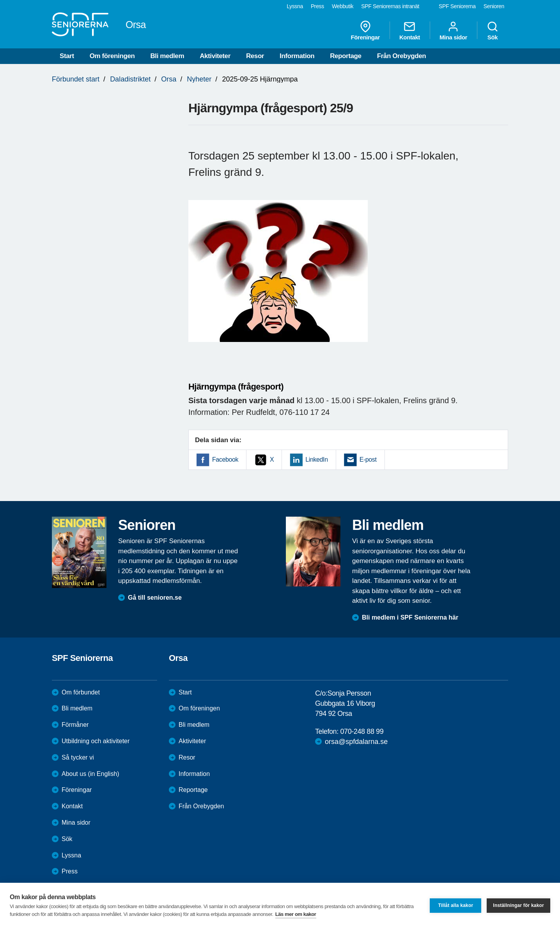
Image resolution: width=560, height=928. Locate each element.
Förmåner (75, 725)
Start (67, 56)
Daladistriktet (130, 79)
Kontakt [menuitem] (410, 30)
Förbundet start (76, 79)
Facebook (225, 460)
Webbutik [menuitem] (343, 6)
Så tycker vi (78, 757)
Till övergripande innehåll (0, 0)
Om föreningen (112, 56)
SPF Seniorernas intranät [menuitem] (390, 6)
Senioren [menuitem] (494, 6)
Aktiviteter (215, 56)
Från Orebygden (402, 56)
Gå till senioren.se (155, 598)
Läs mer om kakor (296, 914)
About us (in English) (90, 774)
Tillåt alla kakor (455, 905)
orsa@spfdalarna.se (356, 742)
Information (297, 56)
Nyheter (199, 79)
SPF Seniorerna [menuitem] (457, 6)
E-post (368, 460)
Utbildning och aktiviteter (96, 741)
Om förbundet (81, 692)
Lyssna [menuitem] (295, 6)
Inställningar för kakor (518, 905)
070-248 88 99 (362, 731)
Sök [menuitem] (493, 30)
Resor (255, 56)
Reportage (346, 56)
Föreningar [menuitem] (365, 30)
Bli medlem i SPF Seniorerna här (410, 617)
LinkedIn (316, 460)
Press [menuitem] (317, 6)
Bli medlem (167, 56)
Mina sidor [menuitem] (453, 30)
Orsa (169, 79)
